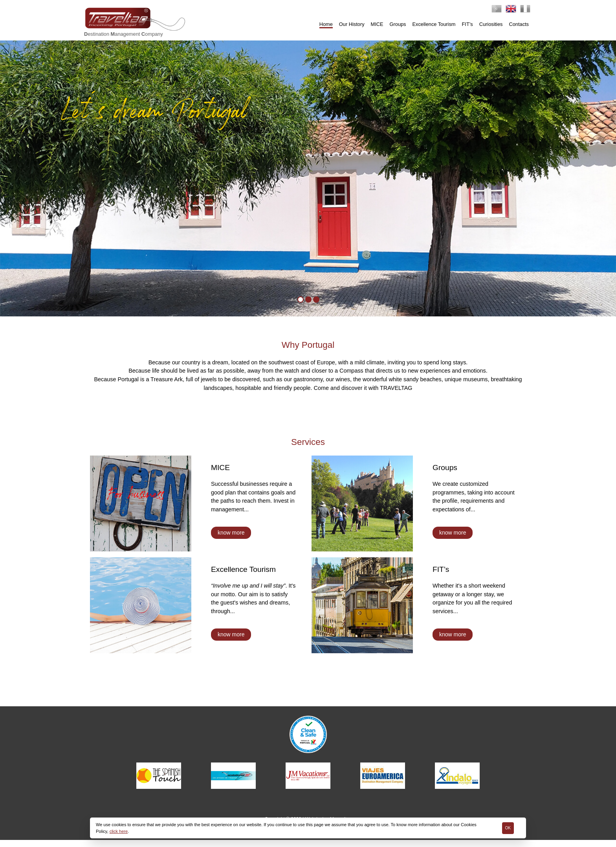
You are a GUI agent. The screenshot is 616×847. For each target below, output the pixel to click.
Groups (398, 24)
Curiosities (491, 24)
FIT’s (467, 24)
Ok (508, 828)
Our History (352, 24)
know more (231, 540)
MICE (377, 24)
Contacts (519, 24)
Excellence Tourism (434, 24)
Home (326, 24)
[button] (13, 179)
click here (119, 831)
